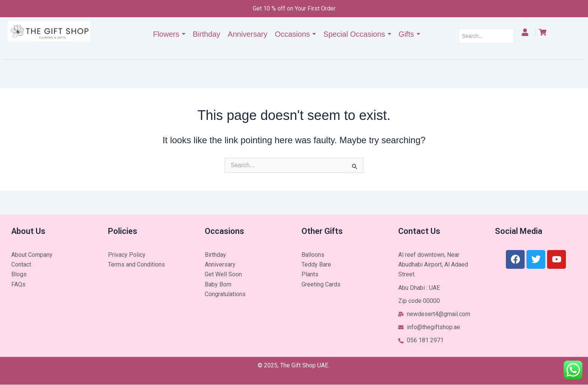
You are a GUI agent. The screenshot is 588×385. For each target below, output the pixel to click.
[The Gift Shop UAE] (49, 31)
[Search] (486, 36)
